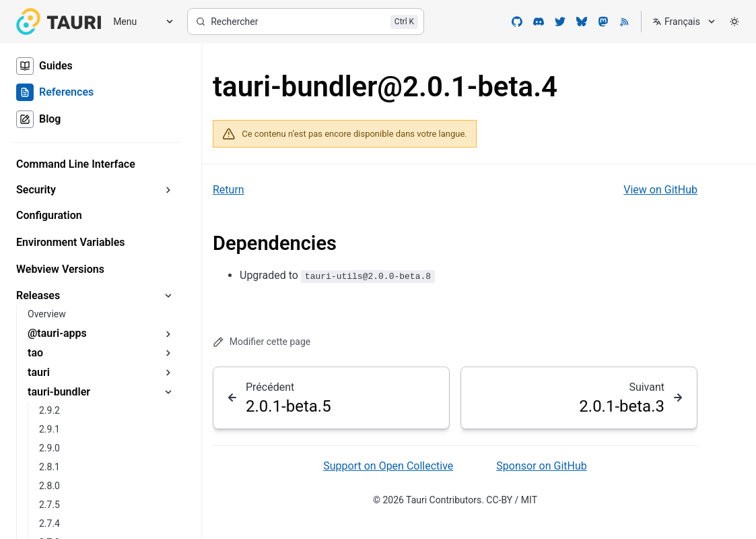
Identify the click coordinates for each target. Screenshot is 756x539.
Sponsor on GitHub (541, 466)
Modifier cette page (262, 342)
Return (229, 190)
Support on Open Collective (388, 466)
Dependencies (275, 243)
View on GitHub (660, 190)
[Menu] (139, 22)
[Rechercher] (306, 22)
